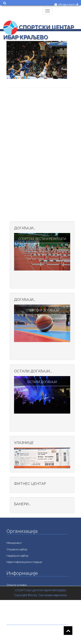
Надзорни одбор (17, 556)
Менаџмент (14, 543)
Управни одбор (17, 549)
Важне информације (20, 610)
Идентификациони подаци (24, 562)
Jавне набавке (16, 633)
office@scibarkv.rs (68, 5)
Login (60, 15)
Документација (17, 640)
